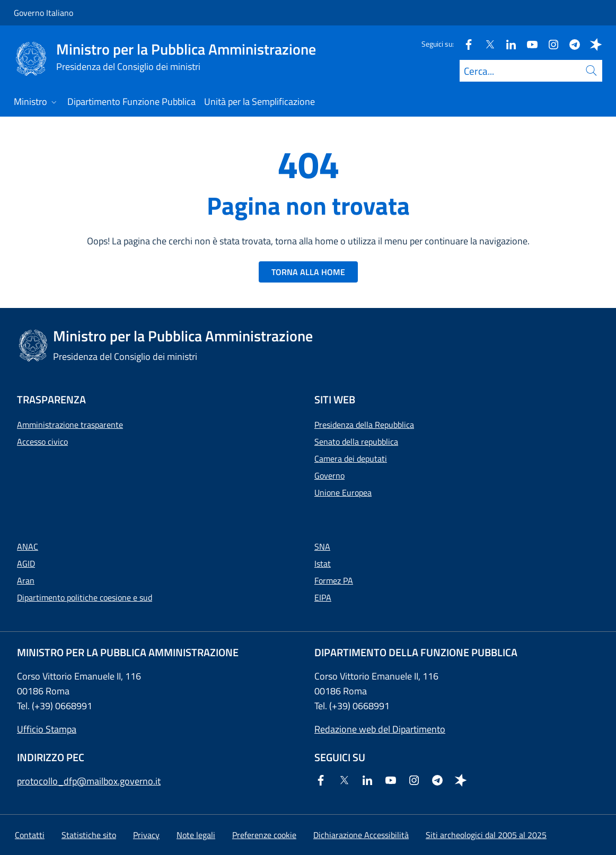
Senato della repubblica (356, 442)
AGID (26, 563)
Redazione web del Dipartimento (380, 729)
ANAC (28, 547)
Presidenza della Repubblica (364, 425)
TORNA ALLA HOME (308, 272)
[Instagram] (549, 44)
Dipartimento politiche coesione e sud (85, 597)
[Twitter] (486, 44)
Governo (329, 475)
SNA (322, 547)
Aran (26, 580)
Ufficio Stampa (47, 729)
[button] (264, 835)
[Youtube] (528, 44)
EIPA (323, 597)
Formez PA (334, 580)
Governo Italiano (43, 13)
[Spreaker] (592, 44)
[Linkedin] (507, 44)
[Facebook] (464, 44)
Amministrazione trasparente (70, 425)
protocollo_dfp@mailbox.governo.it (89, 781)
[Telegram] (570, 44)
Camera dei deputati (351, 459)
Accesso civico (42, 442)
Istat (323, 563)
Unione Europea (343, 492)
